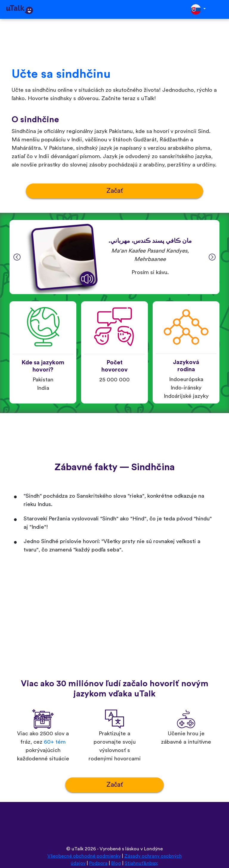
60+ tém (55, 742)
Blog (116, 863)
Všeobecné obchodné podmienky (84, 856)
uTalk (78, 849)
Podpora (98, 863)
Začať (115, 191)
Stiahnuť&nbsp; (141, 863)
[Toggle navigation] (220, 9)
